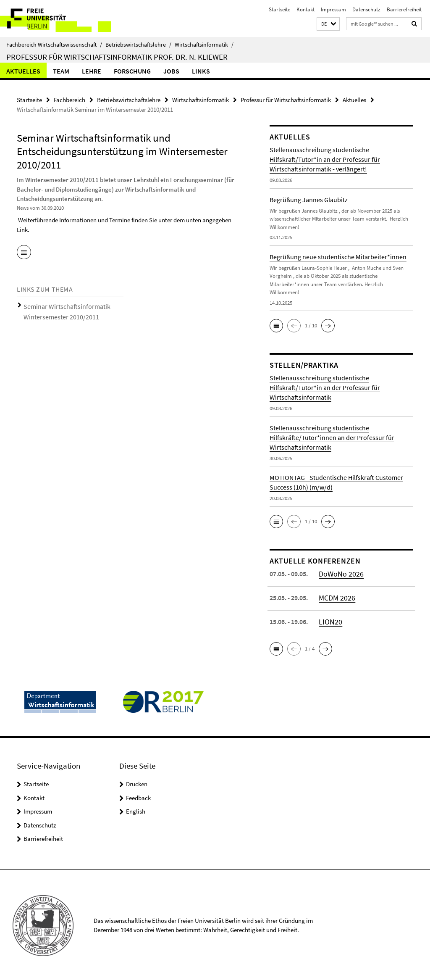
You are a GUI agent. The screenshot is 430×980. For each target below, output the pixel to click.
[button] (328, 24)
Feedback (138, 797)
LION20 (329, 620)
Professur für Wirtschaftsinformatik (286, 99)
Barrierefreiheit (404, 9)
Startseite (279, 9)
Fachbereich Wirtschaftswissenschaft (54, 45)
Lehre (92, 71)
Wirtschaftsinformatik (204, 45)
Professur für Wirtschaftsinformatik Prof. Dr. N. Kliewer (117, 57)
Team (61, 71)
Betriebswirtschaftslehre (138, 45)
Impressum (333, 9)
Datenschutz (366, 9)
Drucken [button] (137, 783)
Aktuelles (23, 71)
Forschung (132, 71)
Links (201, 71)
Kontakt (305, 9)
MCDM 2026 (335, 596)
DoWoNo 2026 (339, 572)
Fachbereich (69, 99)
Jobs (171, 71)
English (136, 810)
